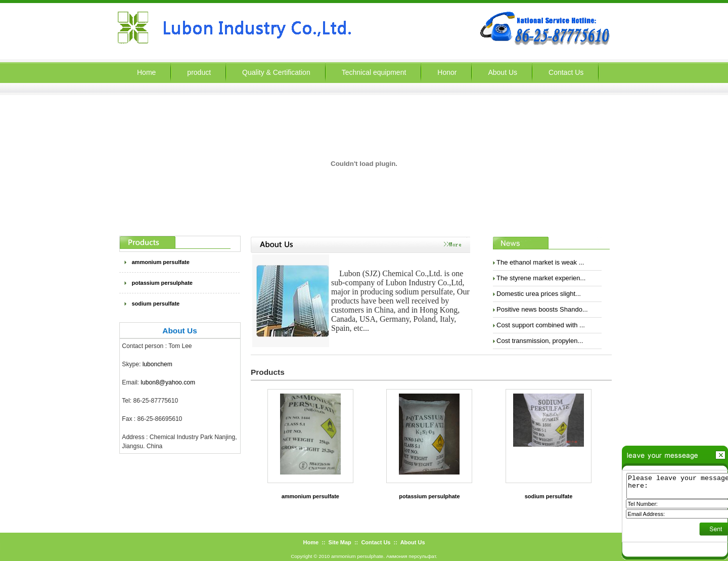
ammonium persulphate (357, 556)
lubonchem (157, 364)
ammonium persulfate (161, 262)
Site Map (340, 542)
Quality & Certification (276, 72)
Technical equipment (374, 72)
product (199, 72)
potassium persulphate (162, 283)
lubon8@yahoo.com (168, 382)
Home (311, 542)
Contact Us (566, 72)
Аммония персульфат (411, 556)
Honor (447, 72)
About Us (503, 72)
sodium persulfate (156, 304)
